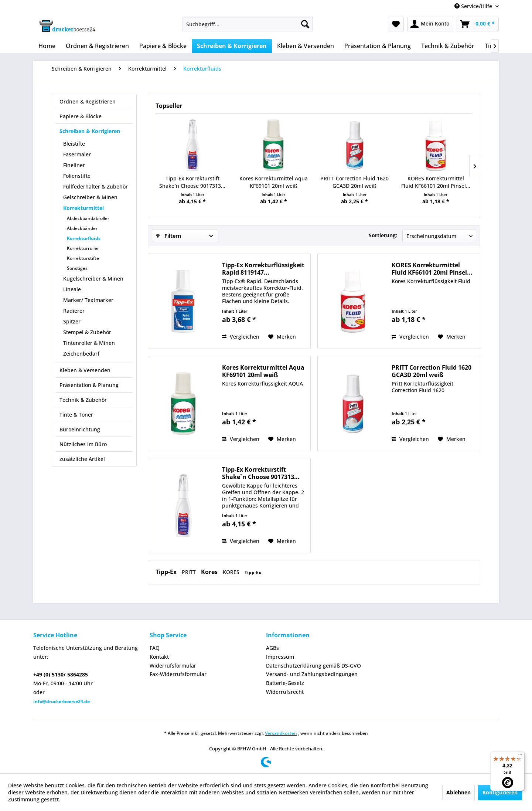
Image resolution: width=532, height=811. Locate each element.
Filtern (168, 236)
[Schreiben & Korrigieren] (232, 46)
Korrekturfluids (84, 238)
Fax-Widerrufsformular (178, 674)
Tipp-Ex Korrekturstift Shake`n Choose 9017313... (192, 182)
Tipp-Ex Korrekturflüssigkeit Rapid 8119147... (263, 269)
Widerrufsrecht (285, 692)
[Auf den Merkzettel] (282, 337)
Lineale (72, 289)
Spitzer (72, 321)
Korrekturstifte (83, 258)
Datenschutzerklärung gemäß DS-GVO (313, 666)
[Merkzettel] (396, 24)
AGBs (272, 648)
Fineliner (74, 165)
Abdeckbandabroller (88, 218)
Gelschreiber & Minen (90, 197)
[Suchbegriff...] (248, 24)
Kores (210, 572)
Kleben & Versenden (85, 370)
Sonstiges (77, 268)
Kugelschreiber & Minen (93, 279)
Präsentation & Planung (89, 385)
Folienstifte (77, 176)
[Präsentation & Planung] (378, 46)
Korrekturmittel (83, 208)
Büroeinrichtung (80, 429)
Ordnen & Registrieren (88, 101)
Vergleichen (241, 337)
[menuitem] (248, 24)
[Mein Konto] (430, 24)
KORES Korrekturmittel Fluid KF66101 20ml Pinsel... (436, 182)
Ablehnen (458, 792)
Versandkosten (281, 733)
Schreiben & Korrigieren (90, 131)
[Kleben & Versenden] (306, 46)
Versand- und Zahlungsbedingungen (312, 674)
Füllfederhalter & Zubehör (96, 186)
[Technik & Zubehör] (448, 46)
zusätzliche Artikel (82, 459)
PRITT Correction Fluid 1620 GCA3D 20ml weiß (354, 182)
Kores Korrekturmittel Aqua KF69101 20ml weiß (274, 182)
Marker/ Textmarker (88, 300)
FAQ (155, 648)
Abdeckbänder (82, 228)
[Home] (47, 46)
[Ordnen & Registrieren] (97, 46)
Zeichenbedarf (81, 354)
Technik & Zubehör (83, 400)
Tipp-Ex (167, 572)
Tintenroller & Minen (89, 343)
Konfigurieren (500, 792)
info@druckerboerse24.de (62, 701)
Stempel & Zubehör (87, 332)
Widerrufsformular (173, 666)
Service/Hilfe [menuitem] (474, 6)
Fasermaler (77, 154)
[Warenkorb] (478, 24)
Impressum (280, 657)
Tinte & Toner (76, 415)
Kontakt (159, 657)
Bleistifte (74, 144)
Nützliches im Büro (83, 444)
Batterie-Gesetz (285, 683)
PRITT (190, 572)
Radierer (74, 311)
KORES (232, 572)
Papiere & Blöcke (81, 116)
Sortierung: (383, 235)
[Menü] (520, 756)
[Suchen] (305, 24)
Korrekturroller (83, 248)
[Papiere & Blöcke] (163, 46)
